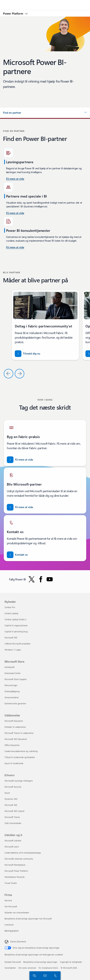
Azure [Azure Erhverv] (7, 793)
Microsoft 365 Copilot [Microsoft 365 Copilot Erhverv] (14, 811)
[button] (45, 113)
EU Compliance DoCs (48, 968)
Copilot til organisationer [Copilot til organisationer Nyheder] (16, 625)
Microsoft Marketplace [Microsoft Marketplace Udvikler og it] (15, 865)
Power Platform (13, 13)
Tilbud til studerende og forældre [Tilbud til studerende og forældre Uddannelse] (20, 757)
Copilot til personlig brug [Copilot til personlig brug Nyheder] (16, 631)
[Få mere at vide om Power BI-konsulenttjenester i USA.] (15, 179)
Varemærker (10, 968)
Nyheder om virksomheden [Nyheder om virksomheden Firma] (17, 912)
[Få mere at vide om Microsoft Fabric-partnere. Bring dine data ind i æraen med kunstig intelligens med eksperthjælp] (20, 460)
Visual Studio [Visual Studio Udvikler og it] (11, 883)
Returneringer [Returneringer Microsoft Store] (11, 685)
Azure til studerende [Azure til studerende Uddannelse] (14, 763)
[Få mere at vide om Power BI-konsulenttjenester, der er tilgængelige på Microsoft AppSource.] (15, 213)
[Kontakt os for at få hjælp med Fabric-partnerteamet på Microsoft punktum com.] (17, 555)
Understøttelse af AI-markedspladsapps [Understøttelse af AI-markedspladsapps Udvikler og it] (23, 853)
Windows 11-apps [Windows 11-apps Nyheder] (13, 650)
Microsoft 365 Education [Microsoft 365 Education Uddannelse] (16, 739)
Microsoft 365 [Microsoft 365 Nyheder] (11, 638)
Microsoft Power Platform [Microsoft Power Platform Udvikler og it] (16, 871)
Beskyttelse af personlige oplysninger (40, 962)
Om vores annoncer (27, 968)
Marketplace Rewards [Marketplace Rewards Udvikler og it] (15, 877)
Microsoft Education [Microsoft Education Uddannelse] (14, 721)
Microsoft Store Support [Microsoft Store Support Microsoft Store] (16, 679)
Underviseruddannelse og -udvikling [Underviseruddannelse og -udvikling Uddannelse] (21, 751)
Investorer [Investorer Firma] (9, 925)
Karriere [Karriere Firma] (8, 900)
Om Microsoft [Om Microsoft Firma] (11, 906)
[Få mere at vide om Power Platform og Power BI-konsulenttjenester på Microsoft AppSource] (15, 248)
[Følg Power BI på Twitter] (32, 579)
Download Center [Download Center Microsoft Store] (13, 673)
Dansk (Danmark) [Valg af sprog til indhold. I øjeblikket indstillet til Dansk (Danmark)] (18, 941)
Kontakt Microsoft (13, 962)
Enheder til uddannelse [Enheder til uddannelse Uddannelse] (15, 727)
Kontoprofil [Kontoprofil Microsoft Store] (10, 667)
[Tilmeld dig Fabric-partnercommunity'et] (27, 354)
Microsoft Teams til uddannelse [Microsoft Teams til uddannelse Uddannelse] (19, 733)
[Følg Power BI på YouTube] (50, 579)
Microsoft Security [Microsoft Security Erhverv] (13, 787)
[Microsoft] (45, 3)
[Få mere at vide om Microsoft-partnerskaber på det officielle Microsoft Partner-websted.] (20, 507)
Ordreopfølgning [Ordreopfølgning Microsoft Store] (12, 691)
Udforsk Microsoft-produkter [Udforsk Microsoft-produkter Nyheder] (18, 644)
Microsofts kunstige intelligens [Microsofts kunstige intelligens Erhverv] (19, 781)
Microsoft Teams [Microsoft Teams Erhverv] (12, 817)
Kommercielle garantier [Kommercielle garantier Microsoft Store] (15, 703)
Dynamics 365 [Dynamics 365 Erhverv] (11, 799)
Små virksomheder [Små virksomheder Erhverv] (13, 823)
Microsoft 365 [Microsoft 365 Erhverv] (11, 805)
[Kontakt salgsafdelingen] (44, 975)
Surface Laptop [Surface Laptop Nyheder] (11, 613)
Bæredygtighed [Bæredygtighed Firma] (11, 931)
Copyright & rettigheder (71, 962)
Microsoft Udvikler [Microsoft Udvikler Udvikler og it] (13, 841)
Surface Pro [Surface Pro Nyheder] (10, 607)
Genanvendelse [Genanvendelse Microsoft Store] (12, 697)
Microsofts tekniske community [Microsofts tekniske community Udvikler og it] (19, 859)
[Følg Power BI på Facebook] (41, 579)
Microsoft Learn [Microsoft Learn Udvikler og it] (12, 847)
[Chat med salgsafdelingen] (34, 975)
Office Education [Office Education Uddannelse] (12, 745)
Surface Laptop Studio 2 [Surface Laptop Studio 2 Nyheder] (15, 619)
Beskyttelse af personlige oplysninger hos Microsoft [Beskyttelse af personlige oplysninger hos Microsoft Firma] (28, 919)
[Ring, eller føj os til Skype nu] (55, 975)
